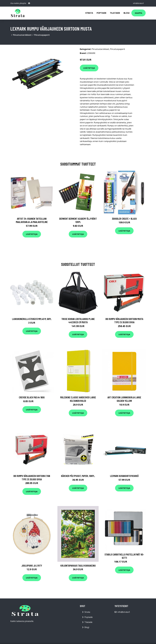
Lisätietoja (89, 68)
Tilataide (115, 13)
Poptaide (101, 13)
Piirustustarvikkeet (22, 35)
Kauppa (139, 13)
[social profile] (29, 3)
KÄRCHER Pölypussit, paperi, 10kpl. (78, 476)
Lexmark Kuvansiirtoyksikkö (124, 476)
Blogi (127, 13)
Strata (89, 13)
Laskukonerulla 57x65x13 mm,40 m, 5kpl (32, 319)
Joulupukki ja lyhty (32, 566)
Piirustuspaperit (42, 35)
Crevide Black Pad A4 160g (32, 397)
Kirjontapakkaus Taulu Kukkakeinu (78, 566)
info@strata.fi (138, 3)
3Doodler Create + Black (124, 219)
